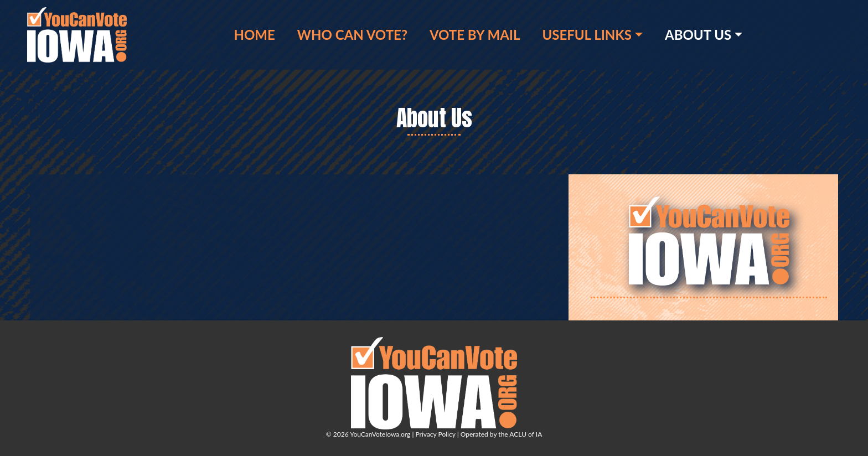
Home (254, 35)
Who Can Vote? (352, 35)
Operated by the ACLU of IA (502, 434)
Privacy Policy (435, 434)
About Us (698, 35)
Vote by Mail (475, 35)
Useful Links (587, 35)
